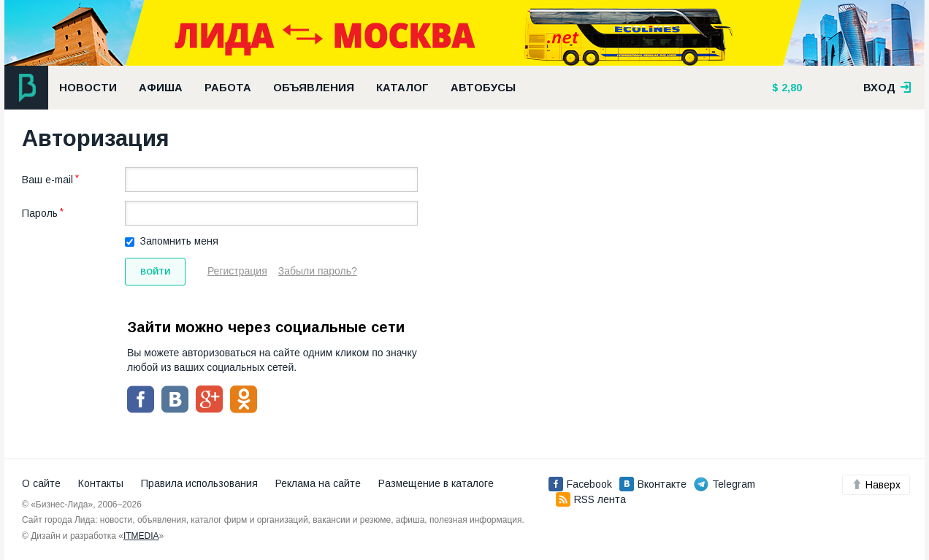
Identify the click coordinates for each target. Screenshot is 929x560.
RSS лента (591, 499)
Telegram (725, 484)
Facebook (580, 484)
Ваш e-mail (47, 180)
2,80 (790, 88)
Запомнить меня (179, 241)
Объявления (314, 88)
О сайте (41, 483)
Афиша (161, 88)
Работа (228, 88)
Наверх (876, 485)
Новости (88, 88)
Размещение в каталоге (436, 483)
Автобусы (483, 88)
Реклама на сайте (318, 483)
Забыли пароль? (318, 271)
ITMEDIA (141, 536)
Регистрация (237, 271)
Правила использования (199, 483)
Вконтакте (653, 484)
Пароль (40, 213)
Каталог (402, 88)
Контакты (101, 483)
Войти (155, 272)
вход (887, 88)
